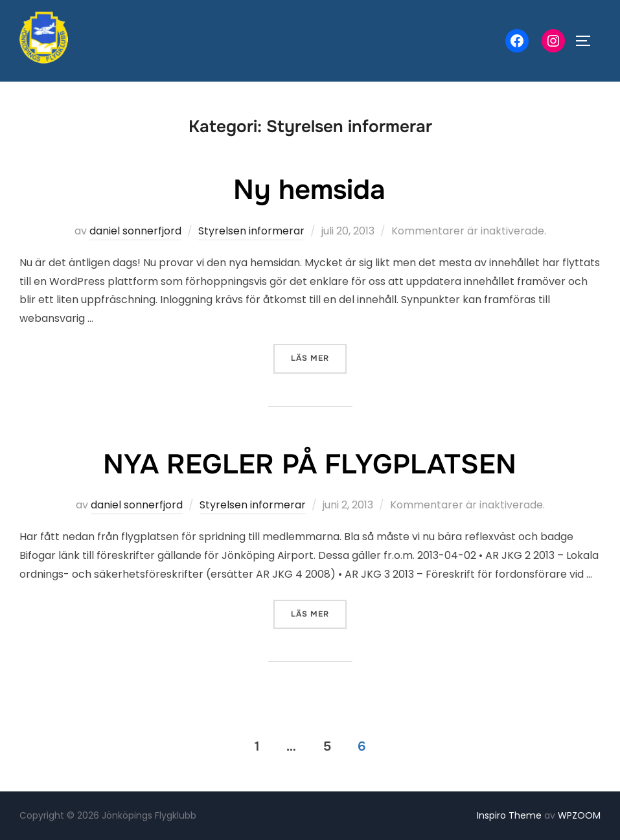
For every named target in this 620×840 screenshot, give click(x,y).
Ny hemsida (309, 190)
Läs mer (319, 357)
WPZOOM (579, 815)
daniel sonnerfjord (135, 231)
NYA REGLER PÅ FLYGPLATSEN (310, 464)
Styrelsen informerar (251, 231)
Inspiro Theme (509, 815)
